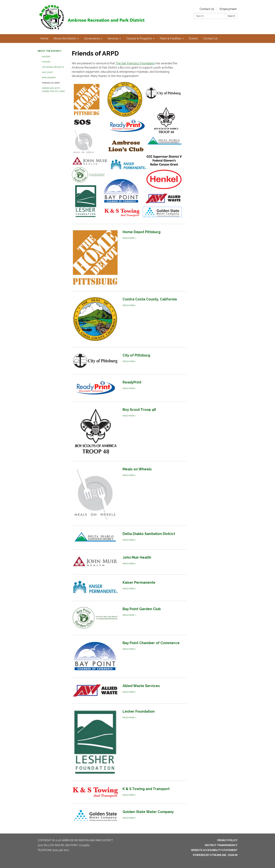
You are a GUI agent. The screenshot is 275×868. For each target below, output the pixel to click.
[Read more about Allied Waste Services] (129, 691)
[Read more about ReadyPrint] (129, 388)
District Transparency (221, 845)
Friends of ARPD (51, 83)
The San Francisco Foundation (135, 63)
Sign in (233, 855)
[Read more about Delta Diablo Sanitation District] (129, 538)
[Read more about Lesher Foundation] (129, 742)
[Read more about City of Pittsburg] (129, 361)
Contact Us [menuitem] (210, 38)
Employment (228, 9)
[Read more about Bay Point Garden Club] (129, 618)
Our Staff (47, 72)
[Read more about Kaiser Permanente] (129, 588)
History (46, 62)
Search (231, 16)
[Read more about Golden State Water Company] (129, 816)
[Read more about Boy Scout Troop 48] (129, 431)
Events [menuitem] (193, 38)
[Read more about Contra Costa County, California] (129, 319)
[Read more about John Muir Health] (129, 562)
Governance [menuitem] (92, 38)
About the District (50, 51)
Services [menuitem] (113, 38)
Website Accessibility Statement (214, 850)
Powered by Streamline (210, 855)
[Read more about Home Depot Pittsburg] (129, 257)
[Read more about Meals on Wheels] (129, 493)
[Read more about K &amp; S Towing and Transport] (129, 792)
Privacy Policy (227, 840)
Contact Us (207, 9)
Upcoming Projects (53, 67)
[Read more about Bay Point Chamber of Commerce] (129, 656)
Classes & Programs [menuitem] (139, 38)
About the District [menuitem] (65, 38)
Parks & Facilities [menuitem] (170, 38)
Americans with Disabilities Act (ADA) (53, 90)
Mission (46, 57)
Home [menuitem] (44, 38)
